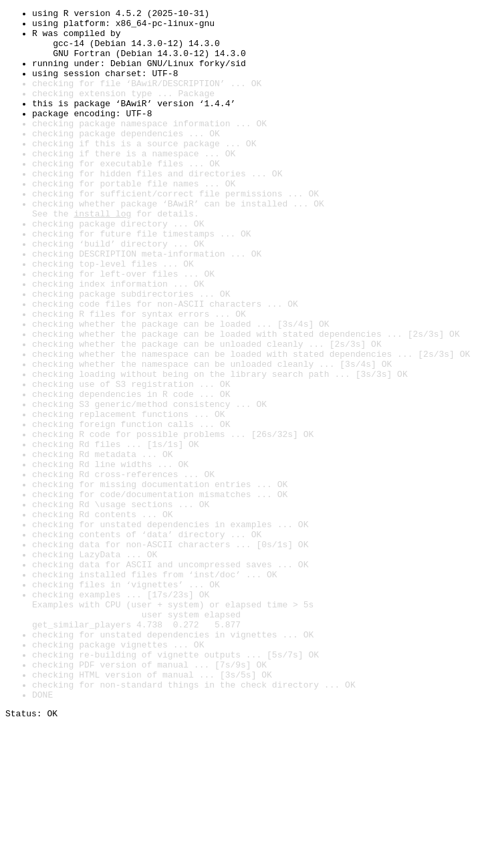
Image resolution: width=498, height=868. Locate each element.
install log (102, 255)
